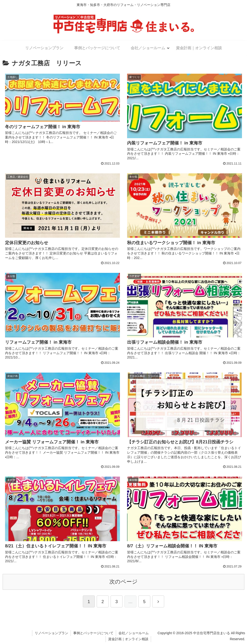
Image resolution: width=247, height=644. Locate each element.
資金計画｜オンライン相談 (128, 639)
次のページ (123, 582)
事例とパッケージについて (93, 633)
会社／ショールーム (134, 633)
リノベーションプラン (51, 633)
